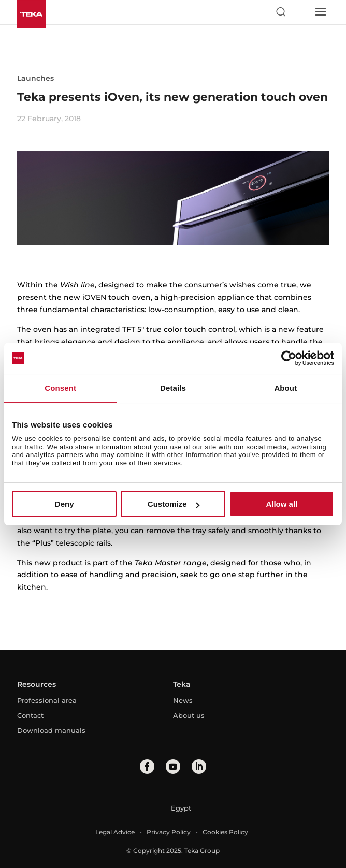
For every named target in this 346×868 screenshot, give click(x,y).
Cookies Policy (225, 832)
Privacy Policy (169, 832)
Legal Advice (115, 832)
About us (189, 715)
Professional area (47, 700)
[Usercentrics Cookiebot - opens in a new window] (289, 358)
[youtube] (173, 767)
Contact (30, 715)
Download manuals (51, 730)
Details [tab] (173, 388)
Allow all (282, 504)
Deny (64, 504)
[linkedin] (199, 767)
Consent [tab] (60, 388)
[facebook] (147, 767)
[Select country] (300, 12)
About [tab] (285, 388)
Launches (35, 78)
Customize (174, 504)
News (183, 700)
